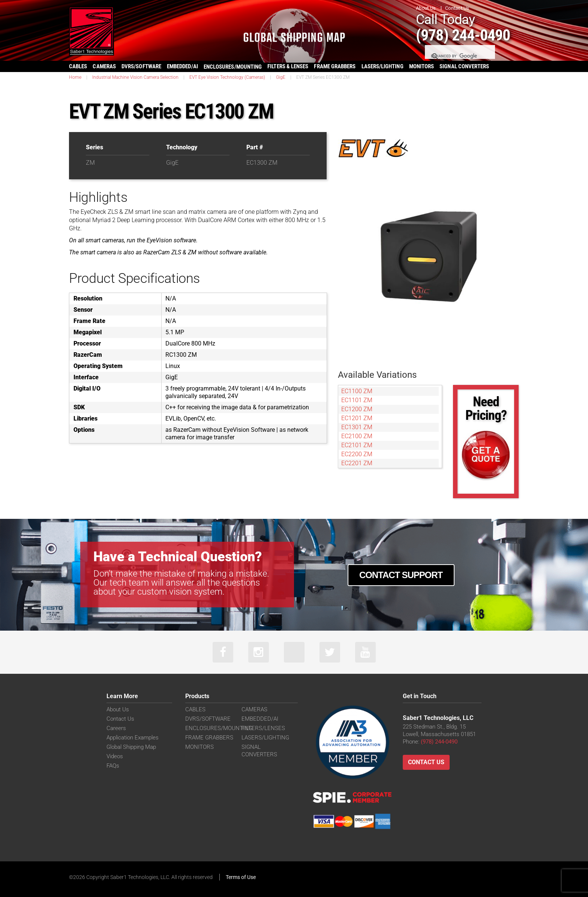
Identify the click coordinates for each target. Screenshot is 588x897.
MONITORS (422, 66)
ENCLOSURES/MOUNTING (219, 728)
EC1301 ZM (357, 427)
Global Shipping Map (131, 747)
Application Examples (133, 738)
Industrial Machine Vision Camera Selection (135, 77)
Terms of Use (241, 877)
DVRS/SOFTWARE (141, 66)
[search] (459, 56)
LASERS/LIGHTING (382, 66)
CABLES (78, 66)
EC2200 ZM (357, 454)
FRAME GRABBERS (335, 66)
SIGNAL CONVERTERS (464, 66)
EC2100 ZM (357, 436)
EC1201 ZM (357, 418)
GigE (281, 77)
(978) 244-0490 (463, 35)
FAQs (113, 766)
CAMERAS (104, 66)
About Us (426, 8)
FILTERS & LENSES (288, 66)
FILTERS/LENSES (263, 728)
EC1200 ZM (357, 409)
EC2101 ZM (357, 445)
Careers (116, 728)
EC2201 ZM (357, 463)
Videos (115, 756)
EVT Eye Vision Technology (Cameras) (227, 77)
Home (75, 77)
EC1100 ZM (357, 391)
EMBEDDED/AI (182, 66)
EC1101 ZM (357, 400)
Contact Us (457, 8)
